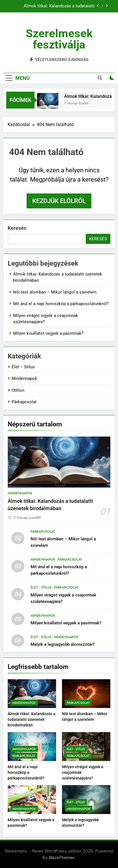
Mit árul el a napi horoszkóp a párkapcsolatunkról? (61, 304)
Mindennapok (24, 378)
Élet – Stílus (23, 367)
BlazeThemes (62, 857)
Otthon (18, 390)
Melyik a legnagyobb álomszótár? (63, 644)
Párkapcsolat (24, 402)
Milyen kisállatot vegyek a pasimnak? (48, 333)
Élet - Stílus (41, 587)
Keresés (17, 228)
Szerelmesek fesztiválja (59, 39)
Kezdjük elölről (59, 201)
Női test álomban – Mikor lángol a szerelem (55, 292)
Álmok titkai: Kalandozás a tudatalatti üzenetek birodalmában (59, 6)
